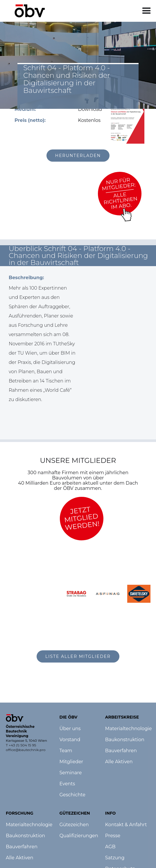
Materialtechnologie (29, 825)
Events (67, 784)
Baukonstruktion (25, 836)
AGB (110, 847)
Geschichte (72, 795)
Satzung (115, 858)
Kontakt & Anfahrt (126, 825)
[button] (147, 11)
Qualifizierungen (79, 836)
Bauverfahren (22, 847)
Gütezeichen (74, 825)
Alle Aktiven (20, 858)
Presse (113, 836)
